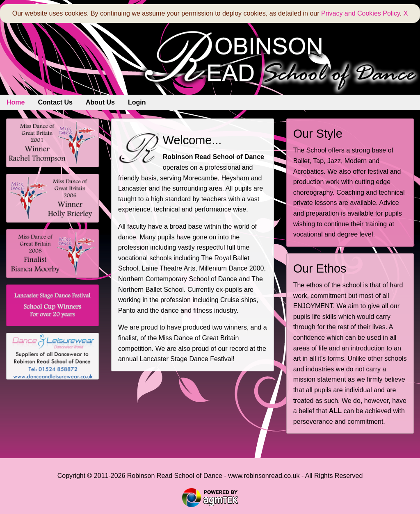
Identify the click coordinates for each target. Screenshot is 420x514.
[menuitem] (16, 102)
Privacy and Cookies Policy (361, 13)
